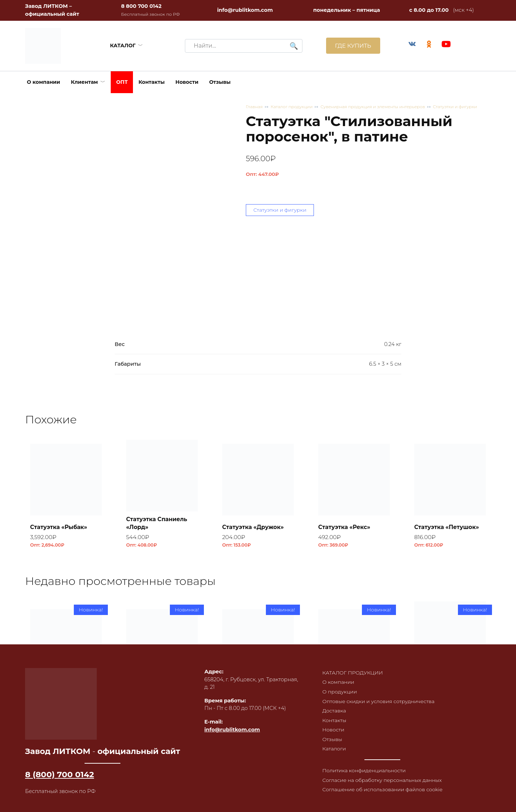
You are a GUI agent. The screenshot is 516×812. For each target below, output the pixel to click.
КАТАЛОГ (122, 45)
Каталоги (333, 751)
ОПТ (122, 82)
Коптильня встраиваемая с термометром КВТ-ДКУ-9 (444, 693)
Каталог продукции (293, 107)
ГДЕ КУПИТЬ (352, 46)
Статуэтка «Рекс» (345, 527)
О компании (44, 82)
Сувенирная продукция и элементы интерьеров (376, 107)
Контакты (151, 82)
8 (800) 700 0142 (59, 774)
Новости (187, 82)
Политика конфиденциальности (364, 773)
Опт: (262, 174)
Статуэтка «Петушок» (448, 527)
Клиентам (85, 82)
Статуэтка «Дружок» (254, 527)
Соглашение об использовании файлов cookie (383, 793)
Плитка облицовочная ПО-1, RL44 (65, 702)
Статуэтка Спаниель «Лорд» (158, 523)
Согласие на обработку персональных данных (382, 783)
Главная (255, 107)
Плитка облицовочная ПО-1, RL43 (161, 702)
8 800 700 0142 (141, 6)
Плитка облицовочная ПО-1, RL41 (353, 702)
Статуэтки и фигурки (461, 107)
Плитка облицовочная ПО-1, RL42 (257, 702)
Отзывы (220, 82)
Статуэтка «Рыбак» (60, 527)
